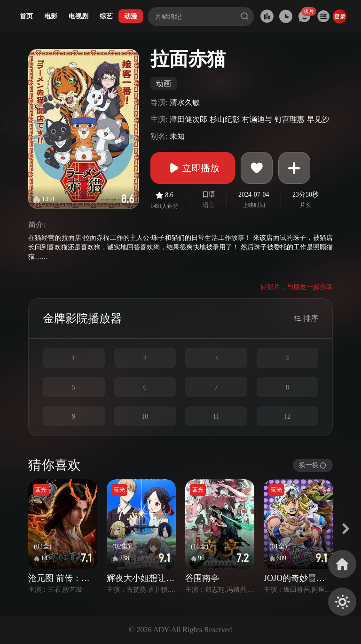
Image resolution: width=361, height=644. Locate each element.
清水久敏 (185, 102)
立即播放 (193, 168)
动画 (164, 83)
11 (216, 417)
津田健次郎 (188, 119)
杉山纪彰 (225, 119)
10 (145, 417)
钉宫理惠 (290, 119)
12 (287, 417)
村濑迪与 (257, 119)
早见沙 (318, 119)
